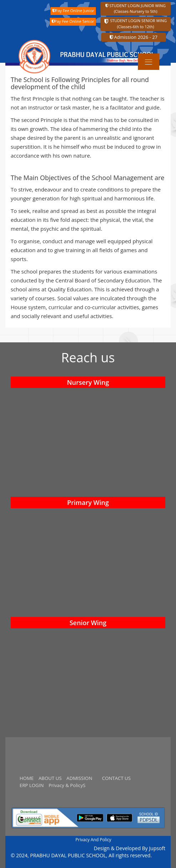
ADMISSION (79, 778)
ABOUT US (50, 778)
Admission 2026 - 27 (134, 37)
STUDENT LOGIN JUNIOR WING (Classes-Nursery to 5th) (136, 8)
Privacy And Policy (93, 840)
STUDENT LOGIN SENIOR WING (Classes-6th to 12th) (136, 24)
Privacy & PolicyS (67, 785)
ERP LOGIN (32, 785)
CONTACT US (116, 778)
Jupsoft (157, 848)
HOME (27, 778)
